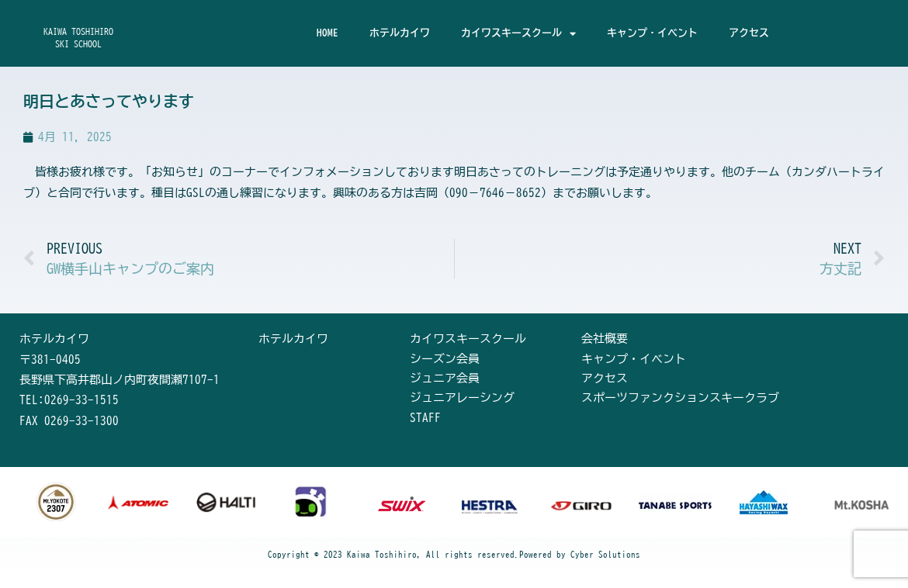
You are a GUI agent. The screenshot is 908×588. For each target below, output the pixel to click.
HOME (328, 33)
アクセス (749, 33)
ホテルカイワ (400, 33)
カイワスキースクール (518, 34)
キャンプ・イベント (652, 33)
